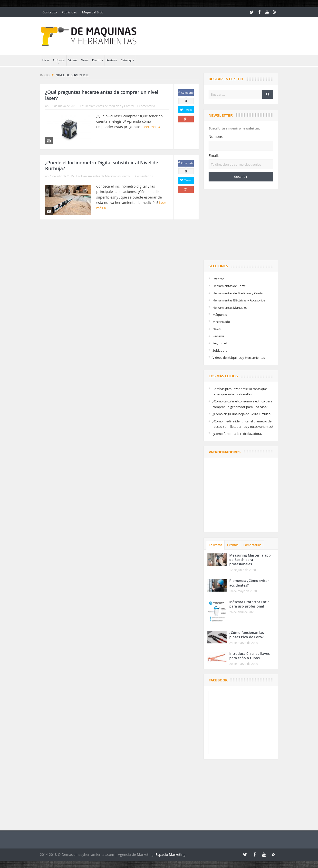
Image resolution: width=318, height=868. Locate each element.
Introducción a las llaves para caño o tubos (250, 656)
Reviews (112, 60)
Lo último (215, 545)
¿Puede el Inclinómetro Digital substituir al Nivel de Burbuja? (102, 166)
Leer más (151, 127)
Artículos (59, 60)
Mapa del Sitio (93, 12)
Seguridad (220, 343)
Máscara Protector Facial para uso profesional (250, 604)
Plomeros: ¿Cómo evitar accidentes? (249, 583)
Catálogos (127, 60)
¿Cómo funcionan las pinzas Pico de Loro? (247, 635)
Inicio (45, 60)
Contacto (50, 12)
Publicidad (69, 12)
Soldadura (220, 350)
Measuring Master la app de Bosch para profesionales (250, 560)
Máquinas (220, 315)
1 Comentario (146, 106)
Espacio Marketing (170, 854)
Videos (73, 60)
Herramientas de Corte (229, 286)
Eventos (97, 60)
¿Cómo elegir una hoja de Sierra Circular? (242, 414)
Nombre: (216, 137)
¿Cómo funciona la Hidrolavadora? (237, 434)
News (85, 60)
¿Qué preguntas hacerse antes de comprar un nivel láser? (102, 95)
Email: (214, 156)
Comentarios (252, 545)
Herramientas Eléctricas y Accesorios (239, 300)
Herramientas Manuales (230, 308)
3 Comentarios (143, 176)
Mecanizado (221, 322)
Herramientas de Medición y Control (109, 106)
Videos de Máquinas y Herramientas (239, 358)
